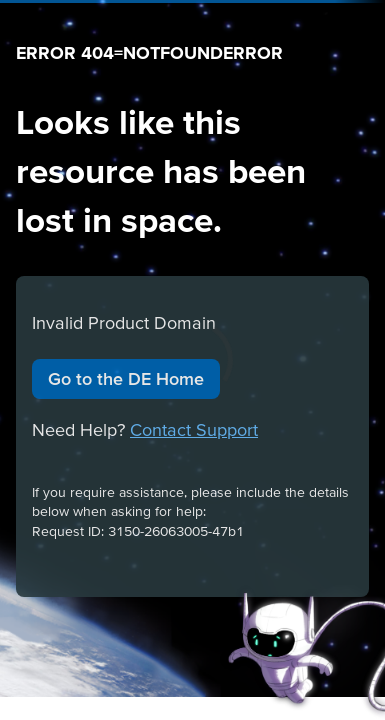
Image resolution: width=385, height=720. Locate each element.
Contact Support (194, 429)
